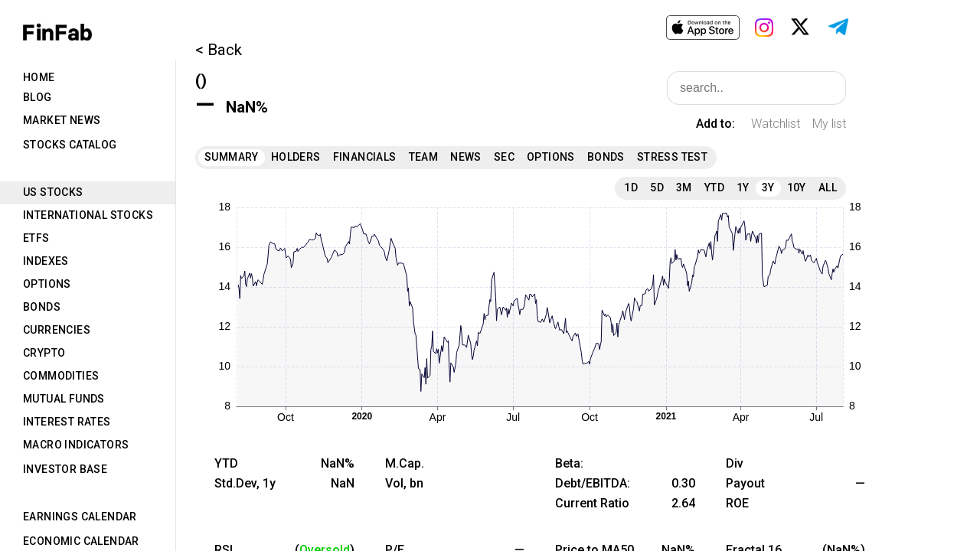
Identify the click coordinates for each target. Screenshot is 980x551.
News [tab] (466, 157)
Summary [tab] (232, 157)
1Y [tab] (743, 187)
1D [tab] (631, 187)
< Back (219, 50)
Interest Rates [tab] (67, 422)
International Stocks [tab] (88, 215)
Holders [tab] (296, 157)
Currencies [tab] (57, 330)
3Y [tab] (768, 187)
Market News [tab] (62, 120)
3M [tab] (684, 187)
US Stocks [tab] (53, 192)
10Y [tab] (797, 187)
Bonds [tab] (42, 307)
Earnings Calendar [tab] (80, 517)
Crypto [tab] (44, 353)
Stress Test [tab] (672, 157)
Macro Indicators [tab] (76, 445)
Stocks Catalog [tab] (70, 145)
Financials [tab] (365, 157)
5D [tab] (657, 187)
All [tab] (828, 187)
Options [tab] (47, 284)
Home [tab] (39, 77)
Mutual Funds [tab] (64, 399)
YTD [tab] (714, 187)
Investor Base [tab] (65, 469)
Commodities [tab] (61, 376)
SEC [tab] (504, 157)
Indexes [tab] (46, 261)
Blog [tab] (38, 97)
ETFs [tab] (36, 238)
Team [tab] (424, 157)
